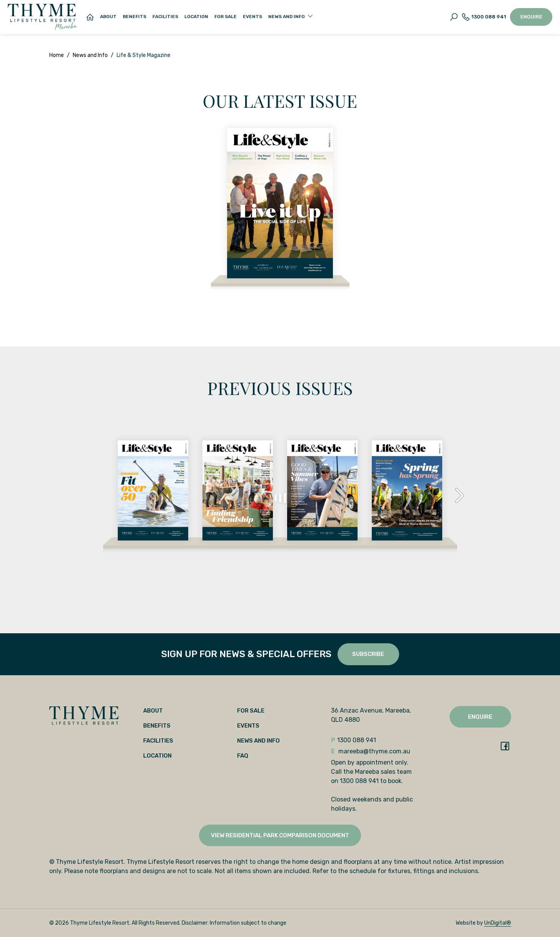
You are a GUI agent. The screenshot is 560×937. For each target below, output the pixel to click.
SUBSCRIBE (368, 654)
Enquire (531, 17)
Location (196, 17)
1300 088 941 (484, 17)
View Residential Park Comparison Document (280, 835)
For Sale (226, 17)
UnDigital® (498, 923)
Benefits (135, 17)
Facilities (165, 17)
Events (252, 17)
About (108, 17)
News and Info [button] (287, 17)
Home (57, 55)
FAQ (243, 756)
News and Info (90, 55)
